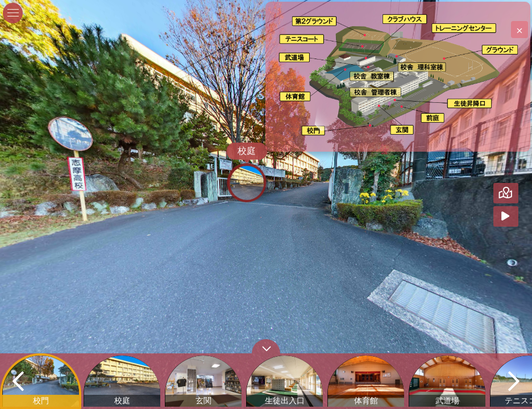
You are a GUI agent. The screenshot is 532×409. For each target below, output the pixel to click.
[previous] (18, 381)
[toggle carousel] (266, 346)
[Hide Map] (519, 193)
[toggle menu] (13, 13)
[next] (514, 381)
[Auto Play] (519, 216)
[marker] (315, 130)
